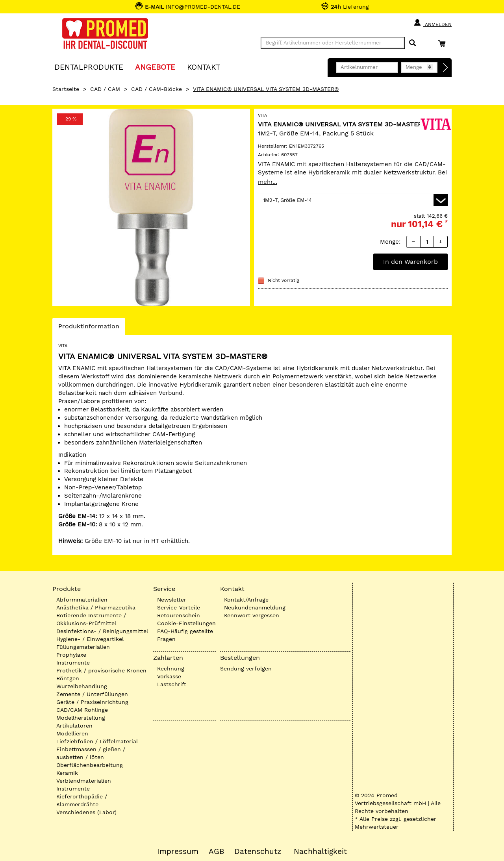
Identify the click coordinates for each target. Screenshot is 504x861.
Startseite (66, 89)
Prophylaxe (71, 655)
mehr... (268, 182)
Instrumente (73, 663)
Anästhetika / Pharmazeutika (96, 607)
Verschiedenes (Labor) (86, 812)
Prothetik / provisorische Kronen (101, 670)
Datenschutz (258, 852)
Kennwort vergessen (252, 615)
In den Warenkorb (410, 262)
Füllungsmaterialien (83, 647)
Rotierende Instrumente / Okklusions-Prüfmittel (91, 619)
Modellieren (72, 733)
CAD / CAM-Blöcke (157, 89)
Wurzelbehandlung (82, 686)
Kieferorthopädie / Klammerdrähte (82, 800)
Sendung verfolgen (246, 668)
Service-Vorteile (179, 607)
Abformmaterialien (82, 600)
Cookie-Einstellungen (186, 623)
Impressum (178, 852)
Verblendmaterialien (84, 781)
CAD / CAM (105, 89)
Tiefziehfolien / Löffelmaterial (97, 741)
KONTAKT (204, 67)
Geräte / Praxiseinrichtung (92, 702)
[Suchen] (412, 43)
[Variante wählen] (353, 200)
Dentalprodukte (89, 67)
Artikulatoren (74, 726)
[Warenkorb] (444, 44)
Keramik (67, 773)
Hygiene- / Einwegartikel (90, 639)
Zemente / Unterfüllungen (92, 694)
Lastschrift (172, 684)
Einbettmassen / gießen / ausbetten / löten (91, 753)
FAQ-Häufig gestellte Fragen (185, 635)
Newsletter (172, 600)
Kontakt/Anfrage (246, 600)
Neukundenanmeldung (255, 607)
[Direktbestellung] (446, 68)
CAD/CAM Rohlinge (82, 710)
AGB (216, 852)
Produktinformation (89, 328)
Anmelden (433, 23)
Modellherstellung (81, 718)
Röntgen (68, 678)
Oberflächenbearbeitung (90, 765)
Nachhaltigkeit (320, 852)
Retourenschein (179, 615)
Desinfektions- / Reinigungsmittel (102, 631)
